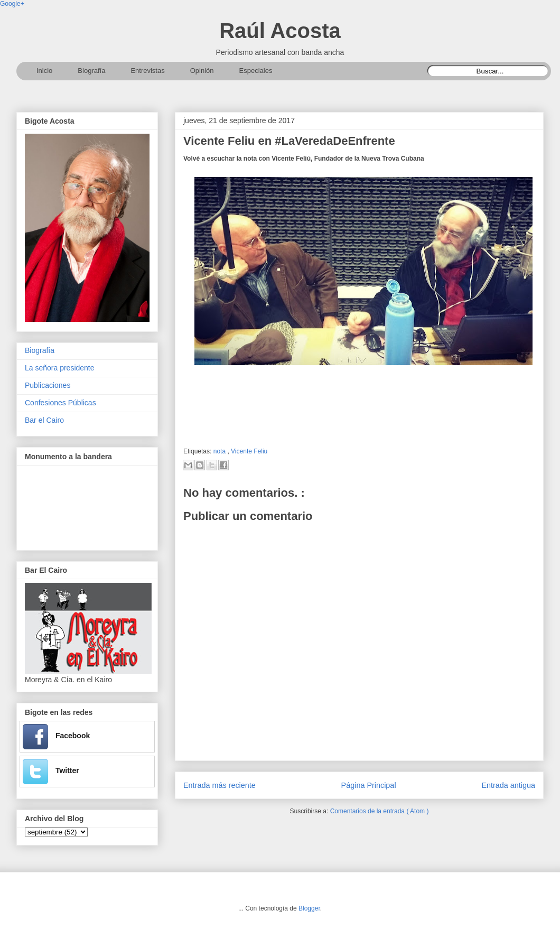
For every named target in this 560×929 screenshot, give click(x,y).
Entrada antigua (508, 785)
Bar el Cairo (44, 420)
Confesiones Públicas (60, 403)
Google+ (12, 4)
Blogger (309, 908)
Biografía (40, 350)
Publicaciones (48, 385)
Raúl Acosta (280, 31)
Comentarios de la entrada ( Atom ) (380, 811)
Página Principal (369, 785)
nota (221, 451)
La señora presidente (60, 368)
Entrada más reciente (220, 785)
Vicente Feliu (249, 451)
